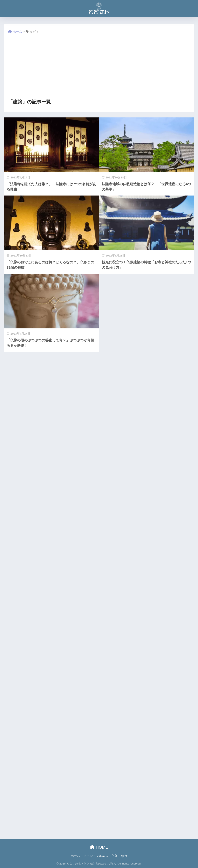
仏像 (115, 856)
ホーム (75, 856)
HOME (99, 847)
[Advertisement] (99, 67)
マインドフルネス (96, 856)
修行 (124, 856)
